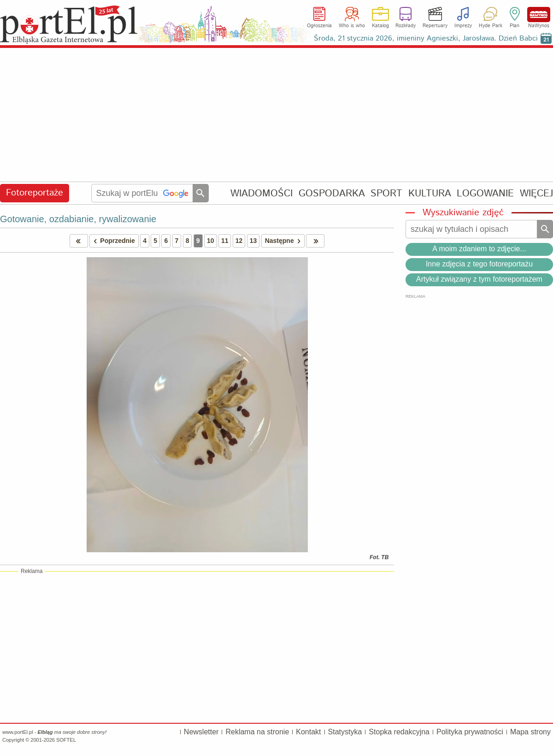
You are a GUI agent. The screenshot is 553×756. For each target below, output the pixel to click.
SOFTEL (66, 740)
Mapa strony (530, 732)
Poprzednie (112, 241)
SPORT (386, 193)
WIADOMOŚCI (262, 193)
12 (239, 241)
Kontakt (308, 732)
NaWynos (539, 15)
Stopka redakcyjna (399, 732)
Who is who (352, 26)
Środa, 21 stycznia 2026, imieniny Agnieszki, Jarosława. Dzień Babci (426, 38)
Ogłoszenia (319, 26)
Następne (285, 241)
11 (225, 241)
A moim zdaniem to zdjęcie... (479, 249)
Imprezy (463, 26)
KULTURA (430, 193)
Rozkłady (406, 26)
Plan (515, 26)
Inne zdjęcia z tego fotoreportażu (479, 264)
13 (253, 241)
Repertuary (435, 26)
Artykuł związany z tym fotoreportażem (479, 279)
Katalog (380, 26)
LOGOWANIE (485, 193)
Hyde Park (491, 26)
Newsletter (201, 732)
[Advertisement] (276, 115)
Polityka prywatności (470, 732)
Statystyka (345, 732)
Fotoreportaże (35, 193)
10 (211, 241)
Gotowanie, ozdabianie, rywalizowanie (78, 219)
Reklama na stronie (257, 732)
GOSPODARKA (332, 193)
